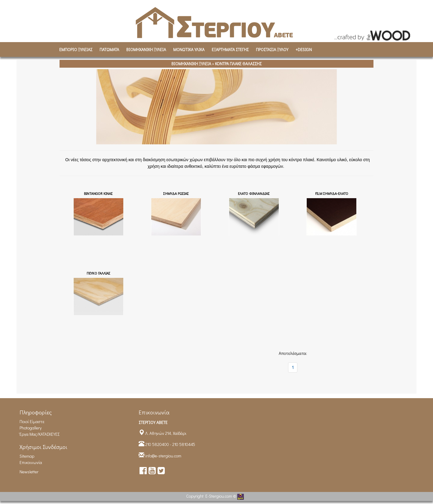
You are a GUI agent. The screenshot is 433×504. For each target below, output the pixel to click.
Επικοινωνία (31, 462)
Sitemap (27, 456)
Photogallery (31, 428)
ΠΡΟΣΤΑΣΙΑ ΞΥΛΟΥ (272, 49)
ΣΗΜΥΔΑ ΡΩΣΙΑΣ (176, 193)
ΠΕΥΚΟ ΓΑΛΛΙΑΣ (98, 273)
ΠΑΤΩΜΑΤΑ (109, 49)
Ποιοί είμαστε (32, 421)
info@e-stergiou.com (163, 456)
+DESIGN (304, 49)
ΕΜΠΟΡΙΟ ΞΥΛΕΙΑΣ (76, 49)
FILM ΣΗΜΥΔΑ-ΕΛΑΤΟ (332, 193)
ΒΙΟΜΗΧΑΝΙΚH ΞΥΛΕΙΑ (146, 49)
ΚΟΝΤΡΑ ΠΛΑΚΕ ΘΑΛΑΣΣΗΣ (238, 64)
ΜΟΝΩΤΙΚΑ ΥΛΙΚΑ (189, 49)
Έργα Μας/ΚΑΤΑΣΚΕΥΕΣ (40, 434)
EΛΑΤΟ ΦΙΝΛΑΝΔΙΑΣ (254, 193)
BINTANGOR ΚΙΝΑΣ (98, 193)
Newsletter (29, 472)
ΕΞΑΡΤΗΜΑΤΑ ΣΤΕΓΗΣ (230, 49)
